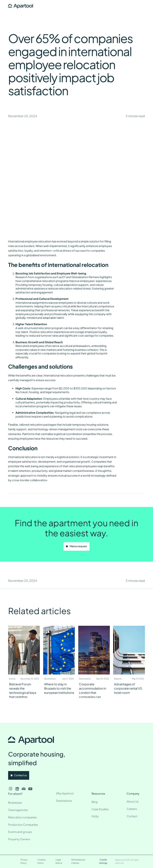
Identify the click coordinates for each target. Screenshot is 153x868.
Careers (132, 809)
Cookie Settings (103, 861)
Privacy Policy (24, 861)
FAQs (95, 816)
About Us (133, 801)
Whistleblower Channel (78, 861)
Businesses (15, 803)
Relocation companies (22, 817)
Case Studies (100, 809)
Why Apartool (65, 793)
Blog (95, 802)
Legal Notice (59, 861)
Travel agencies (18, 810)
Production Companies (23, 825)
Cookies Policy (42, 861)
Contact (132, 816)
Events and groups (20, 832)
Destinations (64, 801)
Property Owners (19, 839)
